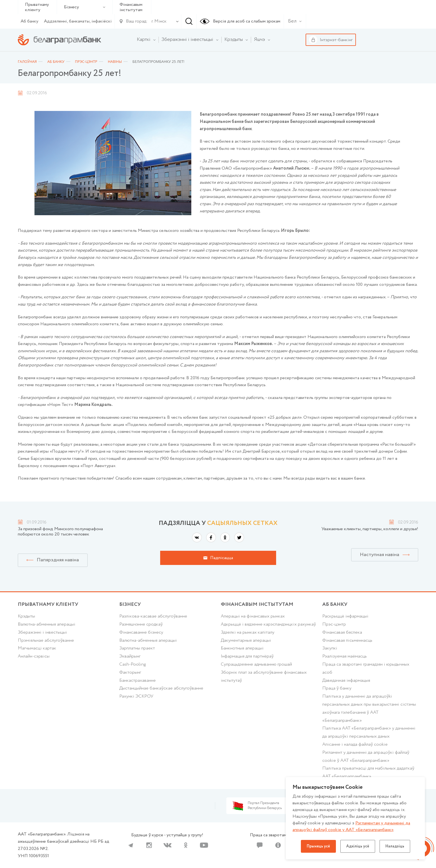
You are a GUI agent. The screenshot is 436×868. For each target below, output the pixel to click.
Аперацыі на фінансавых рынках (253, 616)
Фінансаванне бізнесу (141, 632)
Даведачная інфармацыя (346, 680)
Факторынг (130, 672)
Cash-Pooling (132, 664)
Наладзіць (395, 846)
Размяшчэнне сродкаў (141, 624)
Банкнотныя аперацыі (242, 648)
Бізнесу (85, 7)
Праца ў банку (337, 688)
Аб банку (29, 21)
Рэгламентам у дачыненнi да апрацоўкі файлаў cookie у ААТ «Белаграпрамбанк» (351, 826)
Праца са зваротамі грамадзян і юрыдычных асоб (366, 668)
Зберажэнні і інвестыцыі (42, 632)
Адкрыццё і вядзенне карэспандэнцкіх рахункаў (268, 624)
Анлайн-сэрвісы (34, 656)
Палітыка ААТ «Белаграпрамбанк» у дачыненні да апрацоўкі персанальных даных (369, 732)
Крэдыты (26, 616)
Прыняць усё (318, 846)
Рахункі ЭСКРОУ (136, 696)
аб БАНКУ (335, 604)
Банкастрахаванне (138, 680)
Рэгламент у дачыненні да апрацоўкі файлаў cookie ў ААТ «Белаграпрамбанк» (366, 757)
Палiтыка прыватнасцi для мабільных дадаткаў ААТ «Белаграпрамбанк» (368, 772)
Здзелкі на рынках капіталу (248, 632)
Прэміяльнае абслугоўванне (46, 640)
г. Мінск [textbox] (159, 21)
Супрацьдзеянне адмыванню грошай (256, 664)
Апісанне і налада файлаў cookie (355, 744)
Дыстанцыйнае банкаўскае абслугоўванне (161, 688)
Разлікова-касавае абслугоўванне (153, 616)
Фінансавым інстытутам (131, 7)
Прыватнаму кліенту (37, 7)
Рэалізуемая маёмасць (345, 656)
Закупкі (330, 648)
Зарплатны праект (137, 648)
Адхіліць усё (358, 846)
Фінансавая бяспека (342, 632)
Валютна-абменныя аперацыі (47, 624)
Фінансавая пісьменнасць (347, 640)
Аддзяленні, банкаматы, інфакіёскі (78, 21)
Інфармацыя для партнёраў (247, 656)
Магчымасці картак (37, 648)
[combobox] (158, 21)
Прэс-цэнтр (334, 624)
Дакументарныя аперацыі (246, 640)
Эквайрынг (130, 656)
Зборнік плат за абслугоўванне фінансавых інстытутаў (264, 676)
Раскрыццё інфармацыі (345, 616)
